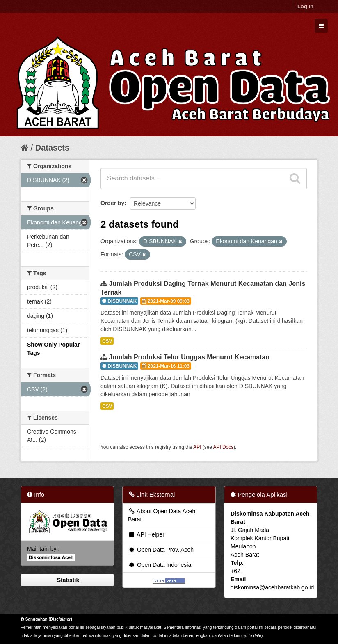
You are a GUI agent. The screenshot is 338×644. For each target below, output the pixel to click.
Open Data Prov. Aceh (161, 550)
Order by (112, 203)
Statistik (67, 580)
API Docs (224, 447)
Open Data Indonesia (160, 565)
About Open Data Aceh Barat (162, 515)
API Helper (146, 534)
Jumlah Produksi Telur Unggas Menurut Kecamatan (189, 357)
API (197, 447)
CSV (107, 341)
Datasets (52, 148)
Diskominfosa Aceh (51, 557)
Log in (305, 6)
